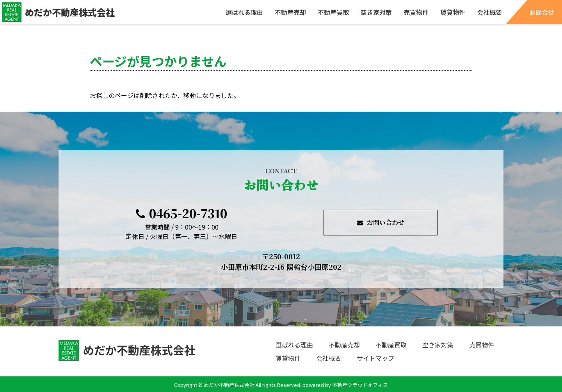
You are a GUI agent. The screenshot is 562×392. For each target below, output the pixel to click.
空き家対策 (376, 12)
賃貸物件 (453, 12)
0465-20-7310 (181, 213)
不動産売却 (290, 12)
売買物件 (416, 12)
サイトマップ (375, 358)
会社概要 (489, 12)
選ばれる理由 (244, 12)
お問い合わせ (381, 222)
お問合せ (542, 12)
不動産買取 (333, 12)
